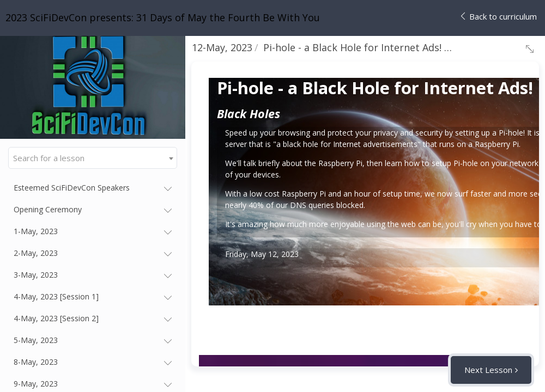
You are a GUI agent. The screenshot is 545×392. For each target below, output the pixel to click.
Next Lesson (488, 370)
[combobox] (93, 158)
